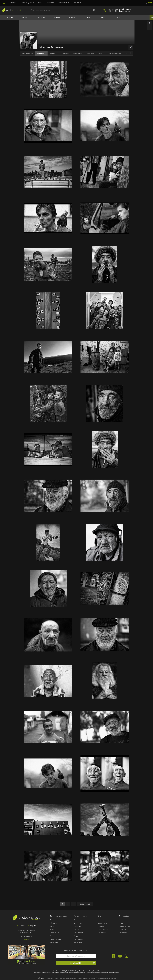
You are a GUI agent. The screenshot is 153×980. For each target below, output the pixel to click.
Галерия (50, 3)
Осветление (54, 933)
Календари (78, 926)
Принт (28, 3)
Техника (101, 926)
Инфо (100, 53)
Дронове (53, 936)
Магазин (13, 3)
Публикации (90, 53)
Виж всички (54, 942)
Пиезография (79, 933)
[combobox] (116, 53)
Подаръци (77, 936)
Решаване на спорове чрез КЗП (106, 978)
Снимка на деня (124, 926)
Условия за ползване (52, 978)
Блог (40, 3)
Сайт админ (41, 978)
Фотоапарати (55, 920)
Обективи (53, 923)
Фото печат (78, 920)
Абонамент (82, 963)
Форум (72, 18)
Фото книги (78, 923)
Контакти (78, 3)
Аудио (52, 929)
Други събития (103, 929)
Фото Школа (102, 923)
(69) (27, 53)
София (21, 925)
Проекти (57, 18)
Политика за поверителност (68, 978)
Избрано (10, 18)
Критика (103, 18)
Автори (88, 18)
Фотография (64, 3)
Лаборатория (79, 939)
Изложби (101, 920)
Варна (32, 925)
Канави (76, 929)
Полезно (119, 18)
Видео (52, 926)
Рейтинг (26, 18)
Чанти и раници (56, 939)
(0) (53, 53)
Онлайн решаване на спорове (87, 978)
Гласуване (41, 18)
